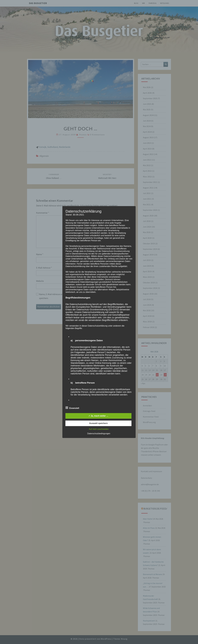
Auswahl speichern (98, 423)
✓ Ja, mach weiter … (98, 416)
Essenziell (72, 408)
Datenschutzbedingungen (99, 434)
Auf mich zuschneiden (99, 429)
